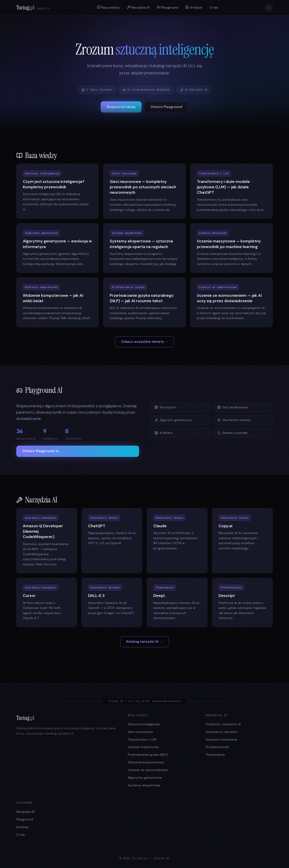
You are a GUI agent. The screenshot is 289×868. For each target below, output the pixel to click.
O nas (214, 8)
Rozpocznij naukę (121, 107)
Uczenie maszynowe (143, 747)
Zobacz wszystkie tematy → (145, 342)
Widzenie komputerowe (146, 762)
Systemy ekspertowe (144, 785)
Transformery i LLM (142, 739)
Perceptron (165, 407)
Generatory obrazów (221, 732)
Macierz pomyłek (232, 433)
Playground (168, 7)
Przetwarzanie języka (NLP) (148, 755)
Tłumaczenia (215, 755)
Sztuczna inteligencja (144, 724)
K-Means (163, 433)
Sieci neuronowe (140, 732)
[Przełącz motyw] (269, 8)
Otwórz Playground (166, 107)
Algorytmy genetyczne (145, 778)
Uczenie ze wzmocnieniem (148, 770)
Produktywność (217, 747)
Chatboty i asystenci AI (223, 724)
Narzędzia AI (138, 7)
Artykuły (194, 7)
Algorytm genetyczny (173, 420)
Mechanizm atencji (234, 420)
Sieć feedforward (232, 407)
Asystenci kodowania (221, 739)
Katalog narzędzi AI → (144, 642)
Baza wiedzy (108, 7)
